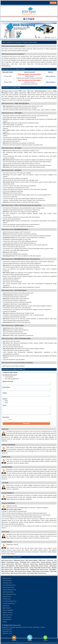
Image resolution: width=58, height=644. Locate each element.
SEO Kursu (18, 565)
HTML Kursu (42, 562)
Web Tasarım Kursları (8, 573)
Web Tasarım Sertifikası (23, 567)
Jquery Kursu (34, 565)
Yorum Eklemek (8, 377)
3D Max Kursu (7, 600)
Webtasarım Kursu (19, 562)
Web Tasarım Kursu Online (18, 575)
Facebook (25, 19)
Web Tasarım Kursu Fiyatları (23, 573)
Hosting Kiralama (46, 564)
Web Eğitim (53, 571)
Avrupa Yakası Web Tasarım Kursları (40, 569)
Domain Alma (35, 564)
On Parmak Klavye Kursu (10, 602)
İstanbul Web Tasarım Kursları (39, 567)
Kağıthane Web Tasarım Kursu (39, 571)
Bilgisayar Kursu (7, 580)
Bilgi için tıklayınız (51, 76)
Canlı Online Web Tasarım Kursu (37, 575)
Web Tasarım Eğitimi (31, 562)
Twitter (27, 19)
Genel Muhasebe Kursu (9, 586)
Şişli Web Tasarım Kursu (21, 569)
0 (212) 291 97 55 (7, 631)
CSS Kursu (50, 562)
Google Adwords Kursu (9, 605)
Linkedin (31, 19)
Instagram (29, 19)
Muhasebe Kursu (7, 584)
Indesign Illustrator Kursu (10, 591)
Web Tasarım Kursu (7, 562)
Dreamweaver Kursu (13, 564)
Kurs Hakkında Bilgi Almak (11, 379)
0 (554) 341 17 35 (7, 635)
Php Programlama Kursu (9, 596)
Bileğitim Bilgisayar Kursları (29, 11)
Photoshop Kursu (25, 564)
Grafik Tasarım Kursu (9, 589)
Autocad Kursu (7, 598)
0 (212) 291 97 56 (7, 633)
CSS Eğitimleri (10, 567)
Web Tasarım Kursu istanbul (41, 573)
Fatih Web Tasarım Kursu (22, 571)
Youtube (34, 19)
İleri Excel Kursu (7, 582)
